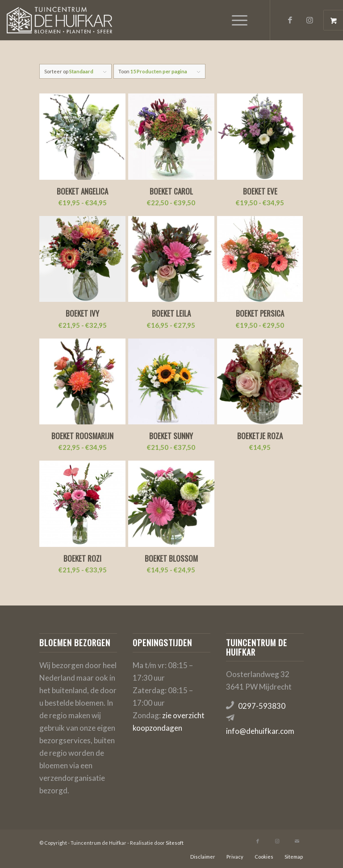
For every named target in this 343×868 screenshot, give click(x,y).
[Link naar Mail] (297, 841)
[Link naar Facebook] (290, 20)
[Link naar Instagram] (310, 20)
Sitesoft (175, 843)
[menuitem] (241, 20)
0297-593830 (262, 706)
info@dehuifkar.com (260, 731)
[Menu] (235, 20)
